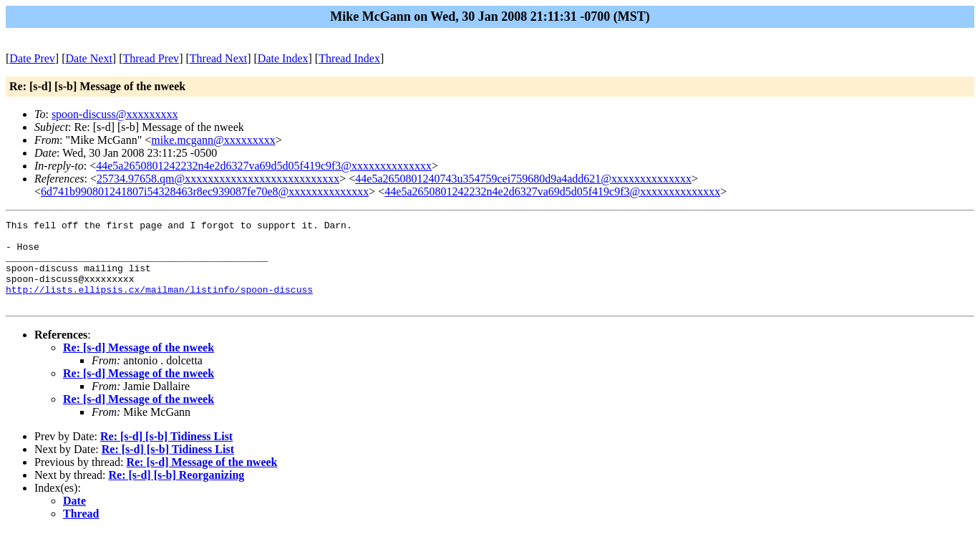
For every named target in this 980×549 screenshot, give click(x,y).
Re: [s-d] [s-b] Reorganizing (177, 492)
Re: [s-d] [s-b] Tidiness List (166, 453)
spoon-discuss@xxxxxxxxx (115, 114)
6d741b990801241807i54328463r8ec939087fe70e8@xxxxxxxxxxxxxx (205, 191)
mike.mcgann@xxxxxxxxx (213, 140)
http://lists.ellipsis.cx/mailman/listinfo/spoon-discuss (159, 304)
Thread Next (218, 58)
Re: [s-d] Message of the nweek (139, 365)
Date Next (89, 58)
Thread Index (349, 58)
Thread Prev (151, 58)
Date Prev (32, 58)
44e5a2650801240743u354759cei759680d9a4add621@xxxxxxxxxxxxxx (523, 179)
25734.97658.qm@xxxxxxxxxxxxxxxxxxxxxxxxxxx (218, 179)
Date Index (283, 58)
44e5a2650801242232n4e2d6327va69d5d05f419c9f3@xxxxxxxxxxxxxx (264, 166)
